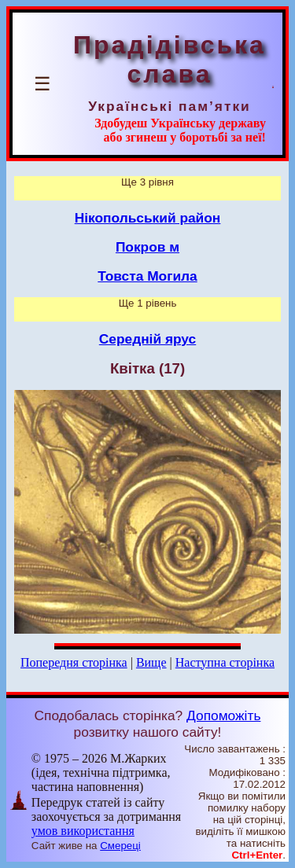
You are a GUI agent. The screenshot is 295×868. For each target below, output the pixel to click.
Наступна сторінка (225, 662)
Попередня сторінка (74, 662)
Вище (151, 662)
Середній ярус (147, 339)
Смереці (120, 846)
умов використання (83, 831)
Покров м (147, 247)
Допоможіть (223, 715)
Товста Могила (147, 276)
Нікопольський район (148, 218)
